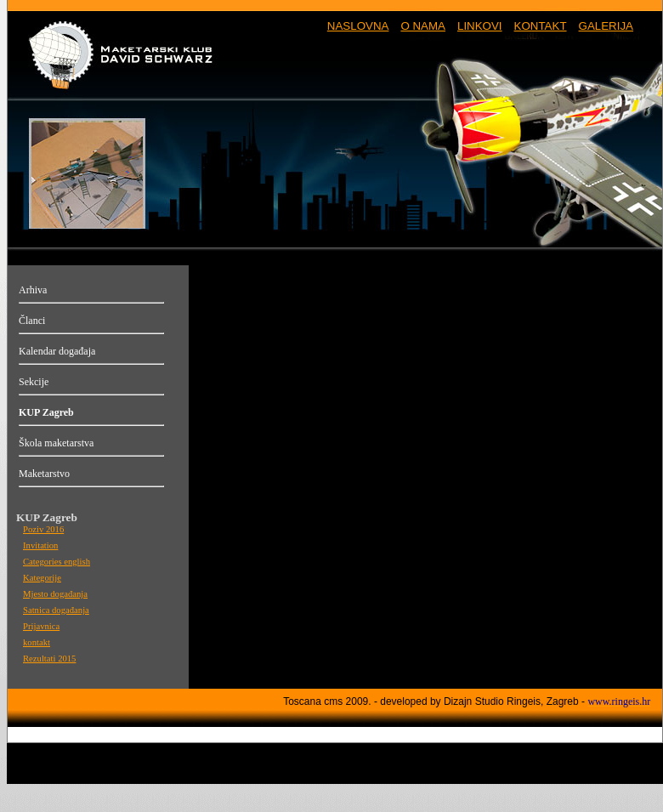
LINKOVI (480, 26)
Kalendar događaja (57, 351)
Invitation (40, 545)
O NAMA (423, 26)
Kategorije (42, 578)
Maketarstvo (44, 474)
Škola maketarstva (56, 443)
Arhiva (33, 290)
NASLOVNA (358, 26)
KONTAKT (541, 26)
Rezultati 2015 (49, 659)
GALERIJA (606, 26)
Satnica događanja (56, 610)
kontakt (37, 642)
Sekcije (34, 382)
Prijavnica (41, 626)
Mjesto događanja (55, 594)
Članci (32, 321)
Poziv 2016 (43, 529)
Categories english (57, 562)
